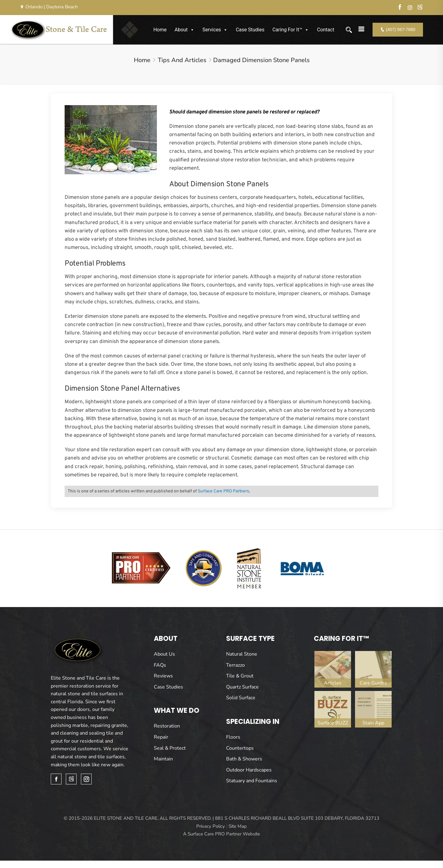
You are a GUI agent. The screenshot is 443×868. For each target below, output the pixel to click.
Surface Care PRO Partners (223, 491)
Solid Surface (241, 698)
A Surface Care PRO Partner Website (221, 834)
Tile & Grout (240, 676)
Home (160, 30)
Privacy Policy (211, 826)
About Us (164, 654)
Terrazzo (235, 665)
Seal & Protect (170, 748)
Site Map (238, 826)
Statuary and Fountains (252, 781)
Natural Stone (242, 654)
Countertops (240, 748)
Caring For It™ (291, 30)
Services (215, 30)
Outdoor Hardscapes (249, 770)
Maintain (163, 759)
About (184, 30)
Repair (161, 737)
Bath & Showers (244, 759)
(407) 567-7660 (398, 30)
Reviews (163, 676)
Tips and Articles (182, 60)
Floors (233, 737)
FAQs (160, 665)
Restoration (167, 726)
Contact (325, 30)
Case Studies (250, 30)
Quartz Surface (242, 687)
